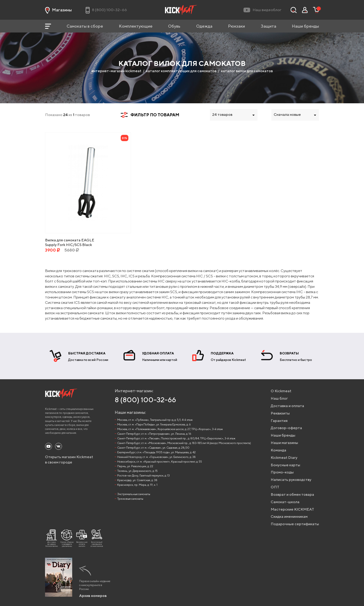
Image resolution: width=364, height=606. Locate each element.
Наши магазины (284, 443)
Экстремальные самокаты (134, 494)
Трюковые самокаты (130, 499)
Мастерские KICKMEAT (292, 509)
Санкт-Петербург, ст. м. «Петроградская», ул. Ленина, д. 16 (154, 434)
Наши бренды (305, 26)
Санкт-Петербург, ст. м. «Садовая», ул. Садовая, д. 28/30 (153, 448)
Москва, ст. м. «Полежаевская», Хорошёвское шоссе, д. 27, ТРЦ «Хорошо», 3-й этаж (170, 429)
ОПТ (275, 487)
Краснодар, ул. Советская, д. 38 (137, 480)
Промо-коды (282, 472)
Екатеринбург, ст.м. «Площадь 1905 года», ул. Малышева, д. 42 (156, 452)
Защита (268, 26)
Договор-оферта (286, 428)
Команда (278, 450)
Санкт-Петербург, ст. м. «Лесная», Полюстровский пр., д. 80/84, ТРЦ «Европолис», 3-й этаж (176, 438)
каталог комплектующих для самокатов (181, 71)
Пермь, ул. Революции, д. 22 (135, 466)
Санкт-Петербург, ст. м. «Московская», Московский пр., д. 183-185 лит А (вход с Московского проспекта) (184, 443)
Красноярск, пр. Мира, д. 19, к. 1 (137, 485)
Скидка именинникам (289, 517)
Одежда (204, 26)
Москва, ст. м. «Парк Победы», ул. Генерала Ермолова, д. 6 (154, 424)
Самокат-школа (285, 502)
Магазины (58, 10)
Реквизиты (280, 413)
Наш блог (279, 398)
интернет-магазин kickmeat (116, 71)
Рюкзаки (236, 26)
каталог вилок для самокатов (247, 71)
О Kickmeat (281, 391)
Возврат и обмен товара (292, 494)
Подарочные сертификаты (295, 524)
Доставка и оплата (287, 406)
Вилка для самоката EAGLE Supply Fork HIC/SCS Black (70, 242)
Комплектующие (136, 26)
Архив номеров (93, 596)
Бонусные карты (285, 465)
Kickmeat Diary (284, 458)
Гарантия (279, 421)
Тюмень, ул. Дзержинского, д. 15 (137, 471)
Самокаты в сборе (85, 26)
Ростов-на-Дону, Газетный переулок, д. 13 (143, 475)
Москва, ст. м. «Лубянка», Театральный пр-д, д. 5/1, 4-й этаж (155, 420)
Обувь (174, 26)
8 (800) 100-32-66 (145, 400)
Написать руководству (291, 480)
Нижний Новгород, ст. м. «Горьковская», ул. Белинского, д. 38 (156, 457)
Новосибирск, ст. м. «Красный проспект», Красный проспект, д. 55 (160, 462)
